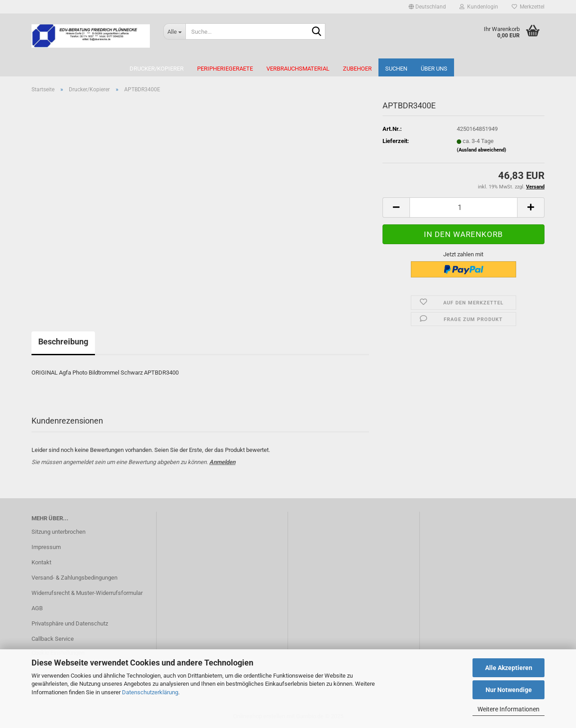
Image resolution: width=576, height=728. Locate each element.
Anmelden (222, 462)
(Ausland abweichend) (481, 150)
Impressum (46, 547)
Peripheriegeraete (225, 69)
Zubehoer (357, 69)
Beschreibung (63, 342)
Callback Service (53, 639)
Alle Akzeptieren (509, 668)
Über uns (434, 69)
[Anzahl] (463, 208)
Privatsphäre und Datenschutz (70, 623)
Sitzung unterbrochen (58, 532)
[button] (427, 7)
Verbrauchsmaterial (298, 69)
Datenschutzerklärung (150, 692)
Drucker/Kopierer (157, 69)
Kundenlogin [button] (479, 7)
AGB (37, 608)
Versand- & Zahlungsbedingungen (74, 578)
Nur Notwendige (509, 690)
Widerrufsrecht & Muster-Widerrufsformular (87, 593)
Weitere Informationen (508, 709)
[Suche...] (174, 31)
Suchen (396, 69)
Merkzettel (528, 7)
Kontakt (41, 562)
